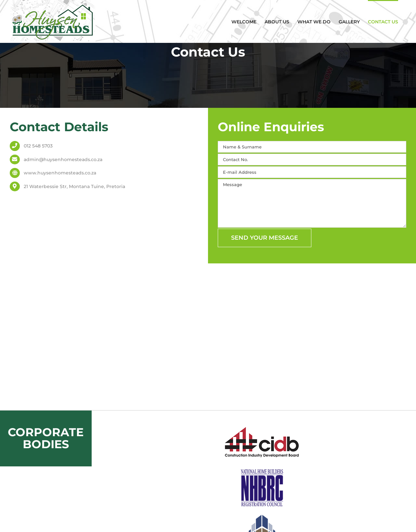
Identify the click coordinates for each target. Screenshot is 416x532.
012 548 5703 (38, 146)
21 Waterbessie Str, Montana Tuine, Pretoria (74, 186)
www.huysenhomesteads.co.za (60, 173)
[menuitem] (244, 21)
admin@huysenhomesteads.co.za (63, 159)
